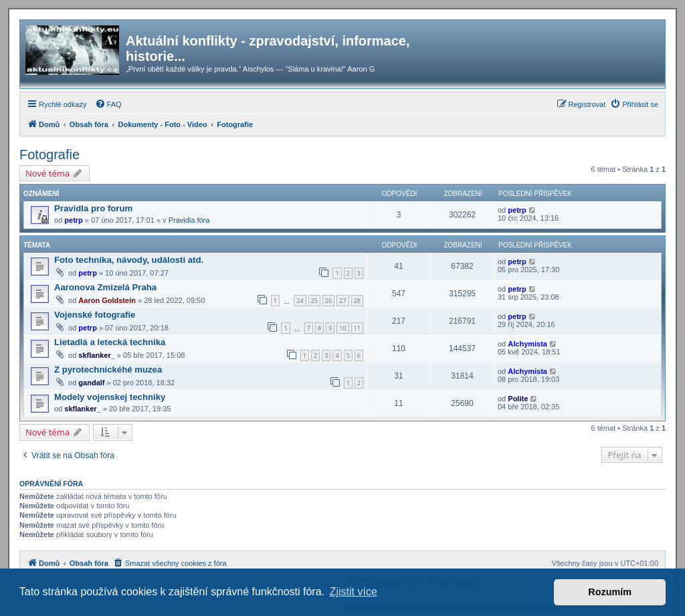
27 (342, 301)
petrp (74, 220)
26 (328, 301)
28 (357, 301)
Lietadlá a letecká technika (110, 342)
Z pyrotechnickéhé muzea (108, 370)
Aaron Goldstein (107, 300)
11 (357, 328)
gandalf (91, 383)
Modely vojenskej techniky (110, 397)
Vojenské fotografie (95, 315)
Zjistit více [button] (354, 592)
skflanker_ (96, 355)
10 (342, 328)
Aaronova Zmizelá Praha (105, 287)
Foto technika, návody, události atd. (129, 260)
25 (314, 301)
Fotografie (50, 155)
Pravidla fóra (189, 220)
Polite (518, 399)
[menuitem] (108, 104)
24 (300, 301)
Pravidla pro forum (93, 208)
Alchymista (527, 344)
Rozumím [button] (610, 592)
